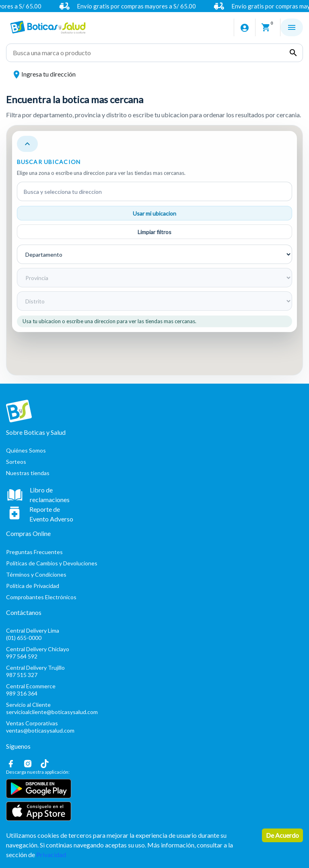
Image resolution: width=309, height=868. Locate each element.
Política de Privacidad (33, 586)
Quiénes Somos (26, 450)
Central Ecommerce (154, 691)
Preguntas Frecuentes (34, 552)
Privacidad (51, 855)
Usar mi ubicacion (154, 213)
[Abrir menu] (292, 27)
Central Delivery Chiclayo (154, 654)
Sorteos (16, 462)
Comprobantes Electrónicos (41, 597)
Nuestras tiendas (28, 473)
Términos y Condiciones (36, 574)
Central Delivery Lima (154, 635)
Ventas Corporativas (154, 728)
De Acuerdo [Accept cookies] (282, 835)
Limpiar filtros (154, 232)
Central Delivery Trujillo (154, 672)
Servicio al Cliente (154, 709)
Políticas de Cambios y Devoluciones (52, 563)
